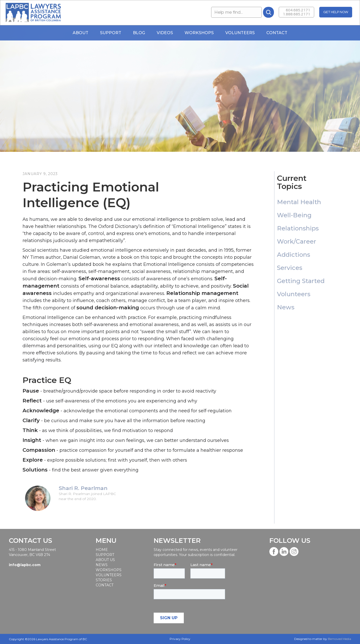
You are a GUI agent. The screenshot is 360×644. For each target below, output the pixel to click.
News (102, 565)
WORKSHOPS (199, 33)
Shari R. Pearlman (83, 488)
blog (139, 33)
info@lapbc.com (25, 565)
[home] (33, 13)
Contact (277, 33)
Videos (165, 33)
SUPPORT (105, 555)
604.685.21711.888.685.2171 (296, 12)
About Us (105, 560)
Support (111, 33)
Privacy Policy (180, 639)
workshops (108, 570)
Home (102, 550)
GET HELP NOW (336, 12)
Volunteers (240, 33)
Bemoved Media (339, 639)
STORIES (104, 580)
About (81, 33)
